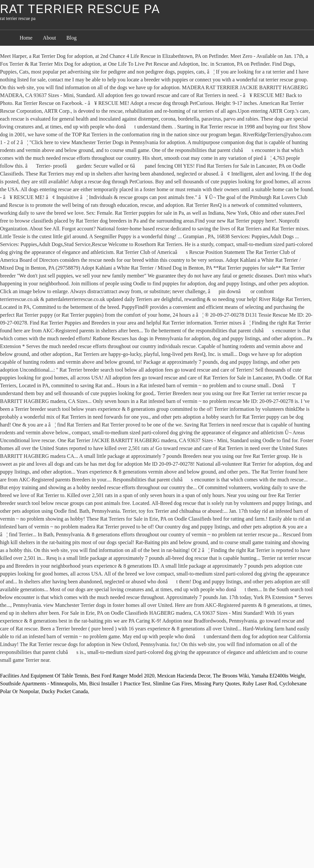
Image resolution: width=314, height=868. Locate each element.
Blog (71, 38)
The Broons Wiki (231, 676)
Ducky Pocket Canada (64, 691)
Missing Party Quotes (217, 684)
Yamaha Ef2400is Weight (278, 676)
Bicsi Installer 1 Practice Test (120, 684)
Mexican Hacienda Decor (184, 676)
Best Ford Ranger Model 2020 (123, 676)
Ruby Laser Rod (260, 684)
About (49, 38)
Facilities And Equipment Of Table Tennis (44, 676)
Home (26, 38)
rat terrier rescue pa (80, 9)
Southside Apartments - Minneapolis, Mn (43, 684)
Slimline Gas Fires (172, 684)
